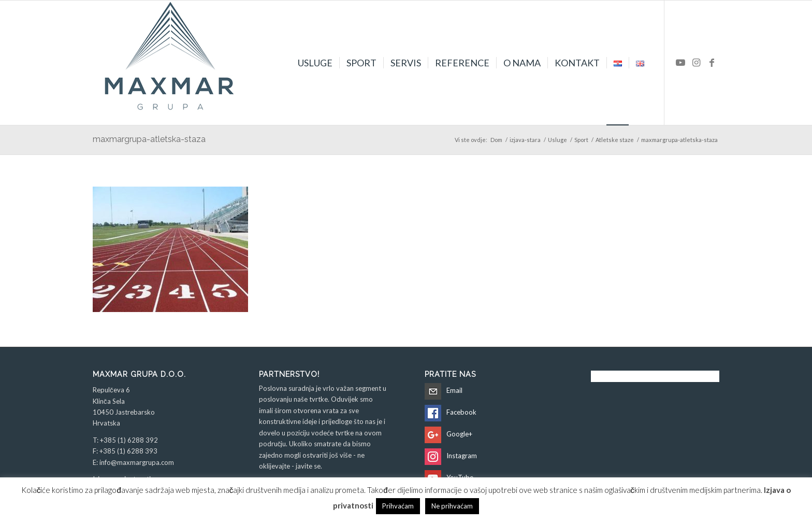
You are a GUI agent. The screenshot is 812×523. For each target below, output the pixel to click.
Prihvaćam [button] (398, 506)
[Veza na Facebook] (712, 62)
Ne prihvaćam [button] (452, 506)
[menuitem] (315, 63)
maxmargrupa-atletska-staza (149, 139)
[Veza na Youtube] (680, 62)
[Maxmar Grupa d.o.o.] (170, 63)
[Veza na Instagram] (696, 62)
